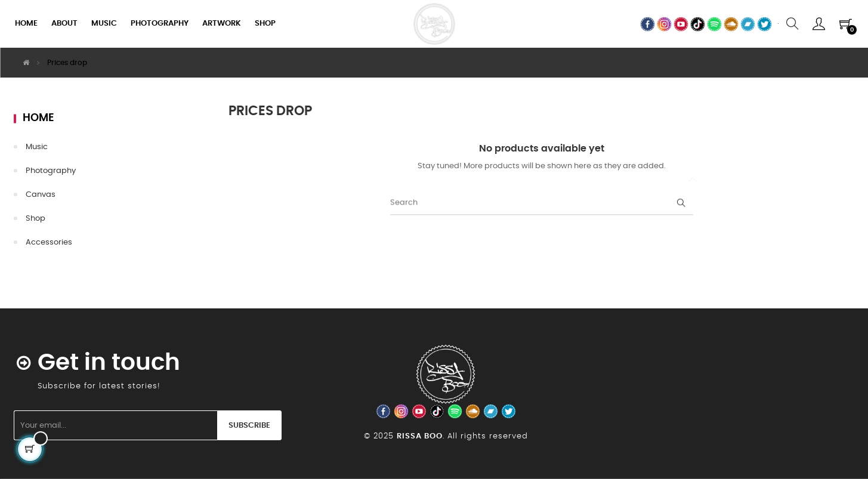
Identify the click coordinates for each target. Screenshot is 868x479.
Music (37, 147)
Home (38, 118)
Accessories (49, 242)
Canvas (41, 195)
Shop (35, 219)
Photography (51, 171)
